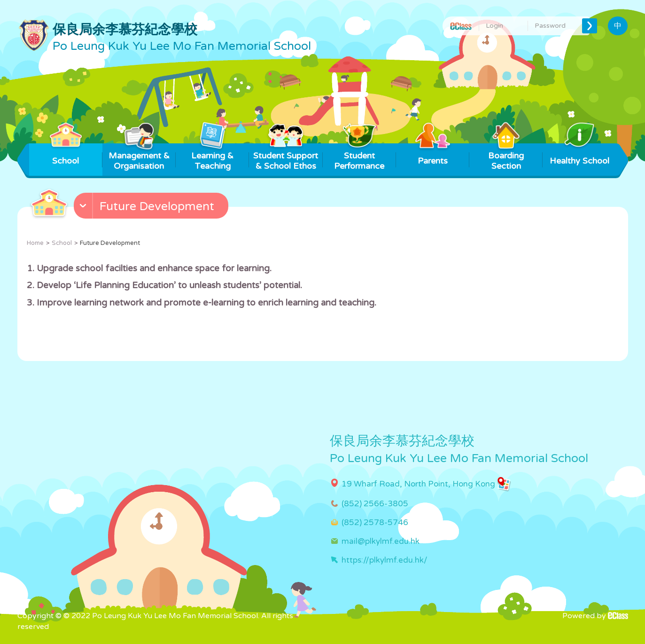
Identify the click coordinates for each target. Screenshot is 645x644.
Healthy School (579, 155)
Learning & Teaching (212, 157)
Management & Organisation (139, 157)
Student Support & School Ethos (286, 157)
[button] (152, 208)
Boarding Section (506, 157)
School (66, 155)
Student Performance (359, 157)
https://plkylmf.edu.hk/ (385, 560)
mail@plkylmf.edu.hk (381, 541)
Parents (432, 155)
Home (35, 243)
